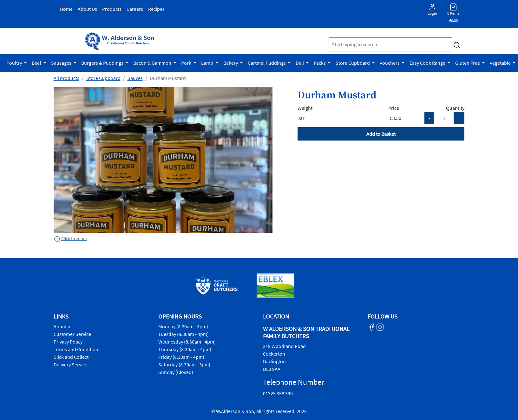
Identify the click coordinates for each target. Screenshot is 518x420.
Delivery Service (70, 364)
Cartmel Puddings (267, 63)
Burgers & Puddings (103, 63)
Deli (300, 63)
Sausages (62, 63)
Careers (135, 9)
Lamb (208, 63)
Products (112, 9)
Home (66, 9)
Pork (187, 63)
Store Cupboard (353, 63)
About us (63, 326)
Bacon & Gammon (153, 63)
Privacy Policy (68, 342)
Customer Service (72, 334)
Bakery (231, 63)
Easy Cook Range (428, 63)
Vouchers (390, 63)
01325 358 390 (278, 393)
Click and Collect (71, 357)
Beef (37, 63)
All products (66, 78)
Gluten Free (468, 63)
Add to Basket (381, 134)
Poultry (15, 63)
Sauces (135, 78)
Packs (320, 63)
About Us (87, 9)
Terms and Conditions (77, 349)
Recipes (156, 9)
